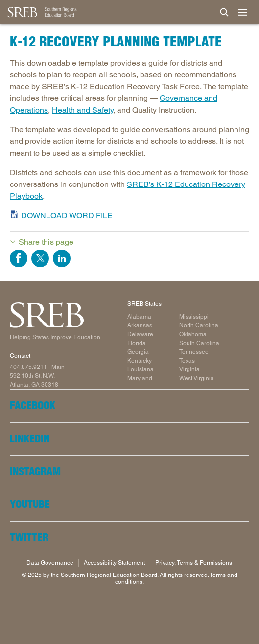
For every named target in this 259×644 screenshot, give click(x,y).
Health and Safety (82, 110)
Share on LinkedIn (62, 258)
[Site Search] (224, 12)
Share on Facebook (19, 258)
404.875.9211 (28, 367)
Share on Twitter (40, 258)
